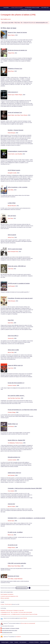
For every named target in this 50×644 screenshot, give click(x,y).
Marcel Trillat (11, 352)
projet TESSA (23, 618)
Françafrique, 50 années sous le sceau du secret (20, 298)
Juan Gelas (17, 115)
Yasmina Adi (11, 338)
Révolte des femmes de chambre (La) (17, 50)
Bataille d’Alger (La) (13, 424)
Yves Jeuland (11, 491)
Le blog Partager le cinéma (26, 10)
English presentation (44, 642)
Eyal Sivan (18, 398)
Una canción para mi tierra (7, 632)
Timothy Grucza (19, 443)
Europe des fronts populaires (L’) (16, 383)
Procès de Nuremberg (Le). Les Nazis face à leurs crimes (22, 410)
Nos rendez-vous (45, 7)
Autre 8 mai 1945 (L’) (13, 336)
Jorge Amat (10, 269)
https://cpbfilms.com (5, 19)
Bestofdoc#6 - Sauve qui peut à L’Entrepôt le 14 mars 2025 (12, 610)
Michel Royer (11, 71)
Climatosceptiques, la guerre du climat (17, 151)
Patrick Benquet (11, 133)
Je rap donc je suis (13, 545)
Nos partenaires (23, 642)
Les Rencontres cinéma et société (32, 7)
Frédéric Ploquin (18, 95)
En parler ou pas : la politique (15, 532)
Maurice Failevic (12, 507)
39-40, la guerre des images (15, 249)
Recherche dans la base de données (8, 588)
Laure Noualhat (18, 154)
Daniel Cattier (11, 115)
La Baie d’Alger (12, 203)
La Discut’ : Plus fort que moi (6, 604)
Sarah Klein (10, 323)
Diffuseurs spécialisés (5, 598)
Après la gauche (12, 235)
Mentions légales (5, 642)
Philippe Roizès (11, 548)
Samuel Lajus (11, 95)
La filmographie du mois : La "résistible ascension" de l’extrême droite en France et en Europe (19, 614)
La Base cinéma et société (17, 7)
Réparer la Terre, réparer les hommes (17, 32)
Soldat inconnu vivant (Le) (14, 473)
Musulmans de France (13, 576)
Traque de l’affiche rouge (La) (15, 365)
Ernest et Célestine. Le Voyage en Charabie (10, 628)
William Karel (11, 566)
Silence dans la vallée (13, 350)
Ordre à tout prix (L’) (13, 92)
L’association (6, 7)
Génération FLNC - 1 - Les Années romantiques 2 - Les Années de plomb (26, 518)
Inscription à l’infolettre (34, 642)
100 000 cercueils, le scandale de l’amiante (19, 283)
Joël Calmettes (11, 475)
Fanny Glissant (24, 115)
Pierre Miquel (17, 566)
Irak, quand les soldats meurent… (16, 396)
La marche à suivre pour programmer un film (9, 596)
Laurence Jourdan (12, 385)
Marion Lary (10, 535)
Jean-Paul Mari (11, 398)
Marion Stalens (11, 35)
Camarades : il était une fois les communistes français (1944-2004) (25, 488)
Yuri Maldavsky (11, 443)
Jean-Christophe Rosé (13, 252)
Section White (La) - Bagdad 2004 (16, 440)
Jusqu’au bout (11, 504)
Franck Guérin (11, 154)
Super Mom (11, 320)
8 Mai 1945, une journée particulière (17, 563)
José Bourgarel (11, 286)
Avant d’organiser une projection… (7, 594)
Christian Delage (12, 412)
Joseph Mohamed (18, 579)
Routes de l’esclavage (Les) (15, 112)
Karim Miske (11, 190)
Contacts (16, 642)
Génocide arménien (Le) (14, 457)
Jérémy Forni (11, 237)
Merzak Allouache (12, 206)
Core (18, 637)
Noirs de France (12, 216)
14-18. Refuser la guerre (14, 170)
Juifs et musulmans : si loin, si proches (18, 187)
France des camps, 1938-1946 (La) (17, 266)
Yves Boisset (11, 427)
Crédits (11, 642)
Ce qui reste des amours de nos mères (9, 630)
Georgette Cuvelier (12, 173)
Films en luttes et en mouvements (27, 623)
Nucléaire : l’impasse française (16, 130)
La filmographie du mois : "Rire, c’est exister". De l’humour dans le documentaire (16, 612)
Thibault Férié (11, 53)
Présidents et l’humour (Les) (15, 69)
